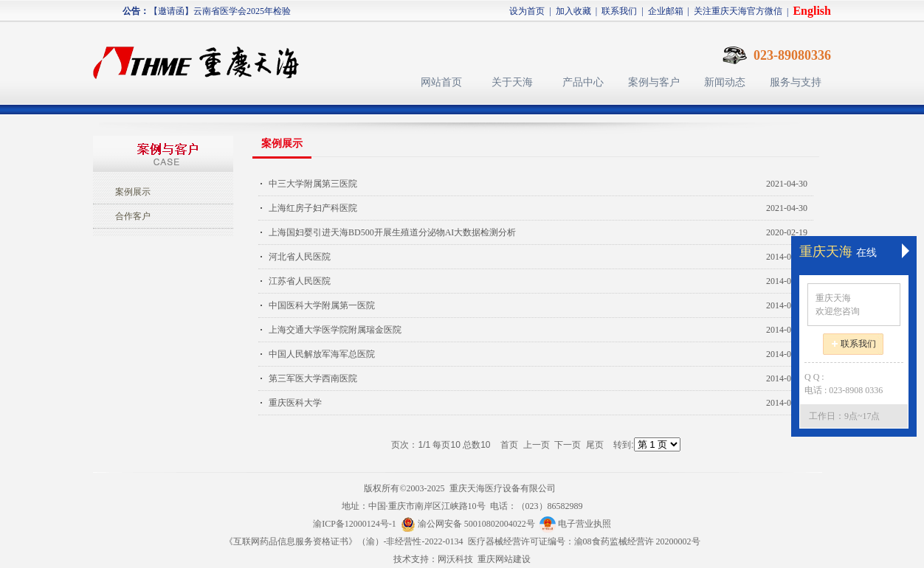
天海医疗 (202, 56)
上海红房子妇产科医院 (313, 208)
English (812, 11)
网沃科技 (455, 559)
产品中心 (583, 82)
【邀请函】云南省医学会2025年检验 (220, 11)
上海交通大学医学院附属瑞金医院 (335, 330)
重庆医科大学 (295, 403)
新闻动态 (725, 82)
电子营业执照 (575, 524)
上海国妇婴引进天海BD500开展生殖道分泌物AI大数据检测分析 (392, 232)
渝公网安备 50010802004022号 (470, 524)
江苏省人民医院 (300, 281)
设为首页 (527, 11)
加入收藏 (573, 11)
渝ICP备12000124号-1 (355, 524)
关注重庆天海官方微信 (738, 11)
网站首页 (441, 82)
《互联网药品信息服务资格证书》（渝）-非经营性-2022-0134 (344, 541)
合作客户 (133, 216)
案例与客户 (654, 82)
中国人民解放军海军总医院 (322, 354)
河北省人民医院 (300, 257)
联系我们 (619, 11)
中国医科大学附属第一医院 (322, 305)
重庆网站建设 (504, 559)
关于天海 (512, 82)
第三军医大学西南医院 (313, 378)
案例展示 (133, 192)
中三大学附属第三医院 (313, 184)
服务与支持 (796, 82)
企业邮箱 (666, 11)
